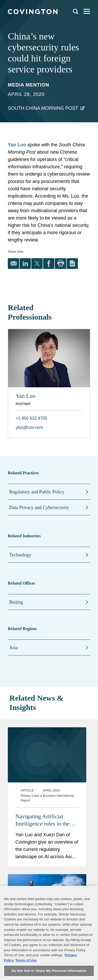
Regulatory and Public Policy (37, 492)
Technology (20, 555)
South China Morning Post (43, 108)
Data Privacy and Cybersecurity (39, 508)
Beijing (16, 602)
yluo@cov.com (29, 427)
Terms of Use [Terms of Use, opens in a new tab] (26, 968)
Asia (13, 648)
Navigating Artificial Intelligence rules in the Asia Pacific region (42, 820)
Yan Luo (17, 145)
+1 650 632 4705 (31, 418)
